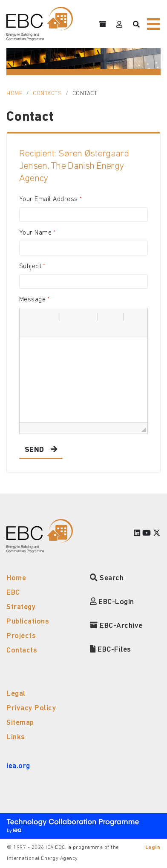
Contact (85, 94)
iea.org (18, 766)
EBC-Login (112, 602)
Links (16, 737)
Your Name (36, 233)
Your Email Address (49, 199)
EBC (13, 593)
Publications (28, 622)
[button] (29, 317)
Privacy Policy (31, 708)
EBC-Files (111, 650)
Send (35, 450)
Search (107, 578)
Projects (21, 636)
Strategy (21, 607)
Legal (16, 694)
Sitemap (20, 723)
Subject (30, 267)
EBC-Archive (116, 626)
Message (33, 300)
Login (153, 848)
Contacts (47, 94)
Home (14, 94)
